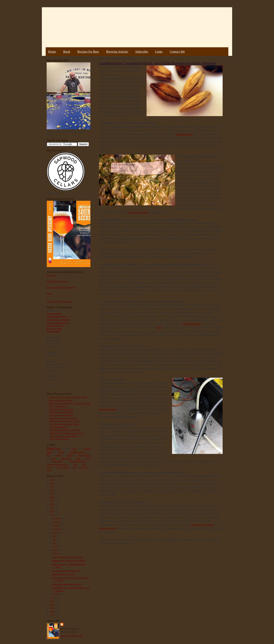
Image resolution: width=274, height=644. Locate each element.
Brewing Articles (117, 52)
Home (52, 52)
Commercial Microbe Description (61, 287)
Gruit (84, 464)
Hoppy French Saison (58, 406)
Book (67, 52)
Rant (75, 464)
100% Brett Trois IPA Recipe (61, 412)
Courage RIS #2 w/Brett (57, 316)
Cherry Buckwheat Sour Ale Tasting (67, 557)
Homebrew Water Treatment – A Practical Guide (69, 403)
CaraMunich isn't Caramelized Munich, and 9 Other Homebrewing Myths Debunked (158, 63)
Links (159, 52)
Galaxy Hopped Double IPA (61, 415)
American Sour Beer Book (57, 464)
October (56, 525)
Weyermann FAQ (184, 134)
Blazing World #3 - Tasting (63, 574)
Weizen (49, 467)
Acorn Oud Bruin (54, 314)
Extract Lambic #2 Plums (57, 323)
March (56, 550)
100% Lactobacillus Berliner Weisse (64, 421)
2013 (52, 515)
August (56, 532)
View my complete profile (71, 636)
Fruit (74, 449)
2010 (52, 605)
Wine (88, 458)
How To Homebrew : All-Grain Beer (65, 430)
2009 (52, 608)
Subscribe (142, 52)
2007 (52, 615)
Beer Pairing (84, 467)
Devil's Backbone (192, 324)
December (57, 518)
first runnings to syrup (202, 525)
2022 (52, 487)
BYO (160, 327)
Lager (53, 458)
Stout (61, 452)
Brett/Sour (54, 449)
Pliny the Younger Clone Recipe (64, 436)
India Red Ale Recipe (59, 427)
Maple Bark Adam (55, 328)
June (55, 540)
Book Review (84, 455)
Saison (58, 455)
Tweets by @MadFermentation (60, 301)
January (56, 594)
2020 (52, 490)
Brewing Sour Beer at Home (61, 400)
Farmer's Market (63, 467)
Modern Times (77, 452)
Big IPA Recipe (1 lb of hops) (61, 409)
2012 (52, 598)
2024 (52, 480)
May (55, 543)
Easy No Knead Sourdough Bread (64, 424)
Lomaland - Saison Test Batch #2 (66, 571)
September (57, 529)
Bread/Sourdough (78, 461)
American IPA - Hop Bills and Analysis (66, 433)
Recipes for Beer (88, 52)
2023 (52, 483)
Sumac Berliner (53, 331)
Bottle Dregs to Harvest (57, 281)
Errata (49, 293)
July (55, 536)
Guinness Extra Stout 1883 (58, 320)
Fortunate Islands (108, 409)
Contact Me (177, 52)
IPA (48, 455)
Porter (78, 458)
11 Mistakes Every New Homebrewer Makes (68, 397)
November (57, 522)
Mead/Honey (57, 461)
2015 (52, 508)
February (57, 553)
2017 (52, 501)
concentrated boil (108, 528)
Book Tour (51, 275)
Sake (74, 467)
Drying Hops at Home (59, 439)
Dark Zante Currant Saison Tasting (67, 584)
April (55, 547)
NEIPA (70, 455)
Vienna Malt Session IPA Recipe (63, 418)
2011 (52, 601)
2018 (52, 497)
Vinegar (49, 470)
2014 (52, 511)
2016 (52, 504)
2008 (52, 612)
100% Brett (66, 458)
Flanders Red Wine (55, 325)
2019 (52, 494)
